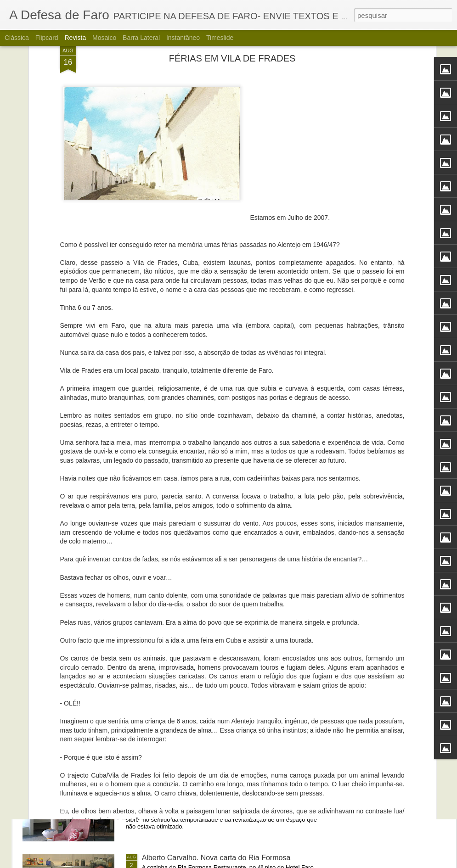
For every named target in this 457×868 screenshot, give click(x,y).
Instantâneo (183, 38)
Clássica (17, 38)
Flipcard (47, 38)
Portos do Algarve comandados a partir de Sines (221, 649)
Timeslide (220, 38)
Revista (75, 38)
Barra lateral (141, 38)
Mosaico (104, 38)
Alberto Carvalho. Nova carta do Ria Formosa (216, 858)
